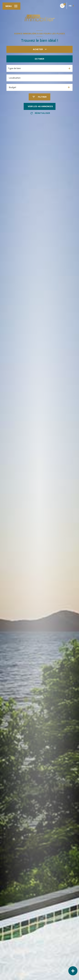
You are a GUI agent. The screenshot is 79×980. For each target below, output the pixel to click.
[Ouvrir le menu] (11, 6)
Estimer (39, 59)
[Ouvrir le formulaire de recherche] (39, 97)
